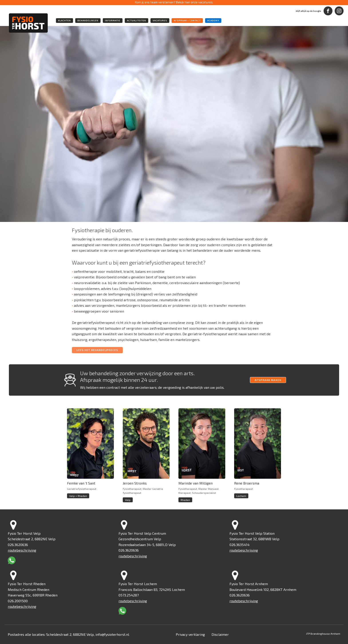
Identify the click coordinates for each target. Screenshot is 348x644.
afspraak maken (268, 380)
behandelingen (88, 20)
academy (213, 20)
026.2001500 (18, 601)
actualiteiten (136, 20)
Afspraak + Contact (187, 20)
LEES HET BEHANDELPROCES (97, 350)
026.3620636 (18, 545)
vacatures (160, 20)
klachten (64, 20)
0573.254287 (129, 595)
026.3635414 (239, 545)
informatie (113, 20)
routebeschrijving (22, 550)
